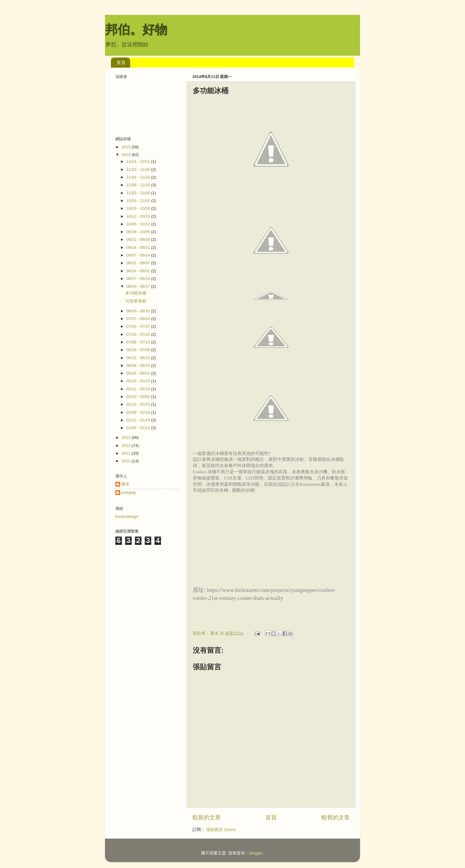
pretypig (128, 492)
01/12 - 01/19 (139, 420)
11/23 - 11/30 (139, 169)
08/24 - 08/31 (139, 271)
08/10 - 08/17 (139, 286)
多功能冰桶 (136, 293)
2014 (127, 155)
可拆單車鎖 (136, 301)
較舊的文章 (336, 817)
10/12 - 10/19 (139, 216)
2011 (127, 453)
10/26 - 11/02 (139, 201)
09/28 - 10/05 (139, 232)
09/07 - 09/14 (139, 255)
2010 (127, 461)
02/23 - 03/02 (139, 397)
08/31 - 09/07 (139, 263)
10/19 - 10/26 (139, 208)
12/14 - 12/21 (139, 161)
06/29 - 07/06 (139, 350)
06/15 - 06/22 (139, 358)
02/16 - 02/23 (139, 404)
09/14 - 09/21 (139, 247)
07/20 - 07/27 (139, 326)
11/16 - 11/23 (139, 177)
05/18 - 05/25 (139, 381)
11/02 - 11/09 (139, 193)
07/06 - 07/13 (139, 342)
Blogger (256, 853)
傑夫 (125, 484)
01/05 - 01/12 (139, 428)
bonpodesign (127, 516)
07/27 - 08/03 (139, 319)
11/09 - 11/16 (139, 185)
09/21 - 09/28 (139, 239)
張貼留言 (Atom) (221, 830)
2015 (127, 147)
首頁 (121, 62)
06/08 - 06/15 (139, 365)
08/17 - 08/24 (139, 279)
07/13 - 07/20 (139, 334)
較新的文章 (207, 817)
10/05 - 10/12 (139, 224)
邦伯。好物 (136, 30)
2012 (127, 446)
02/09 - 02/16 (139, 412)
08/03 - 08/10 (139, 311)
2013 (127, 438)
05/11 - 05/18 (139, 389)
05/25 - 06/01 (139, 373)
